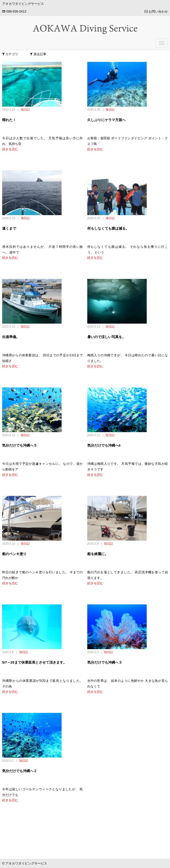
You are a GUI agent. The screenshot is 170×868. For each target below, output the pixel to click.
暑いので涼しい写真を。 (106, 337)
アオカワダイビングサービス (23, 4)
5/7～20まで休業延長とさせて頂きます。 (34, 662)
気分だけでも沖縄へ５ (20, 445)
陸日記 (25, 327)
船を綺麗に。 (98, 554)
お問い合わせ (156, 12)
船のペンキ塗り (14, 554)
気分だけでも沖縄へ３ (105, 662)
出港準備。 (11, 337)
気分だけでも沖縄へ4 (104, 445)
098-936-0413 (14, 12)
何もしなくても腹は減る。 (108, 228)
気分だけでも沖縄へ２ (20, 771)
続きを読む (10, 149)
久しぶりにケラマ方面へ (106, 120)
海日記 (25, 110)
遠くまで (9, 228)
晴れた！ (9, 120)
